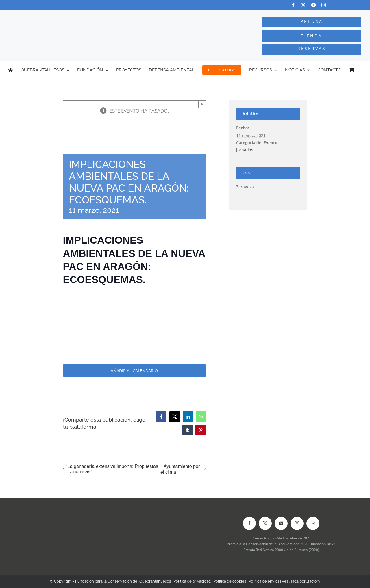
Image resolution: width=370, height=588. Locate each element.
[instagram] (324, 5)
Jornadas (245, 150)
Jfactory (313, 581)
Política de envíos (264, 581)
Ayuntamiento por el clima (180, 469)
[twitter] (303, 5)
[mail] (313, 523)
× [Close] (202, 104)
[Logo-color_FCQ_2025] (70, 15)
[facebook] (293, 5)
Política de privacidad (192, 581)
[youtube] (313, 5)
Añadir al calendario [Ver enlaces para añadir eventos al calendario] (134, 371)
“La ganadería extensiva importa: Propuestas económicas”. (112, 469)
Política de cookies (230, 581)
